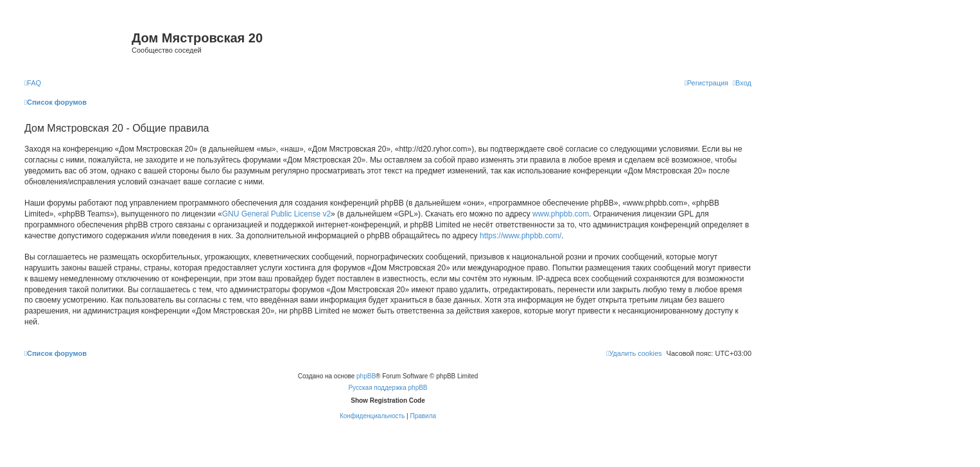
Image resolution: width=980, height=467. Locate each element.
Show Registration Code (388, 401)
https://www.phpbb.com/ (521, 236)
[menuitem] (33, 83)
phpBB (366, 376)
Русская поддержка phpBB (388, 388)
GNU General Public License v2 (276, 214)
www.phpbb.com (561, 214)
